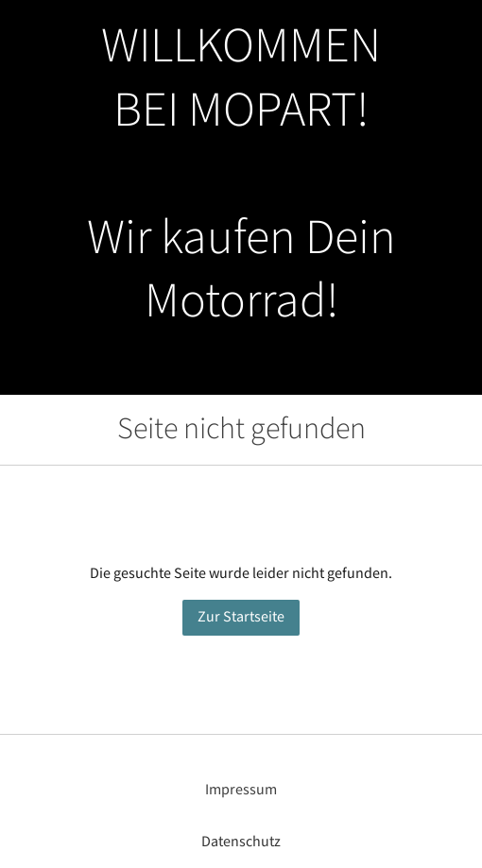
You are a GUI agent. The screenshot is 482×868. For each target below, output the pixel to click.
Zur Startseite (241, 617)
